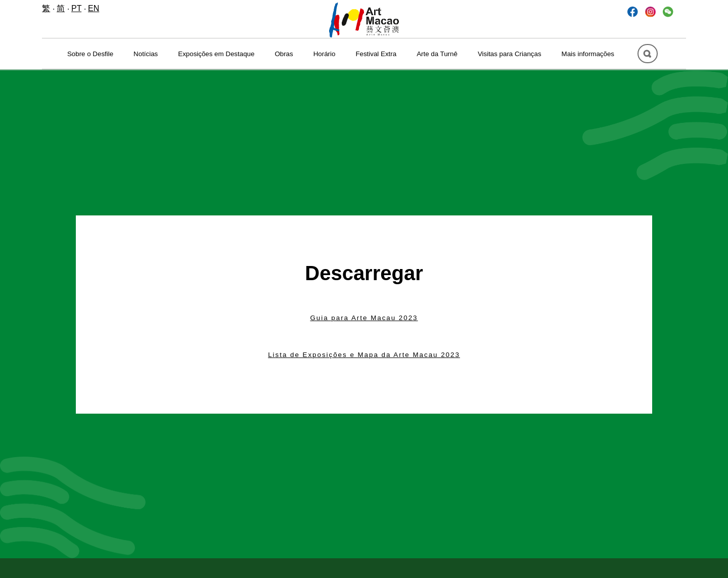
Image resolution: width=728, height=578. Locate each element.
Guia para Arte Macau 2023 (364, 318)
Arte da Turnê (437, 54)
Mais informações (588, 54)
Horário (325, 54)
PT (76, 8)
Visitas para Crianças (510, 54)
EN (94, 8)
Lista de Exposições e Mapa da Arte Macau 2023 (364, 355)
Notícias (146, 54)
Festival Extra (376, 54)
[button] (668, 11)
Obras (284, 54)
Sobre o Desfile (90, 54)
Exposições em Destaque (216, 54)
